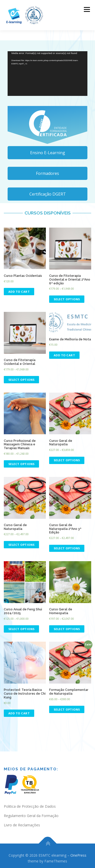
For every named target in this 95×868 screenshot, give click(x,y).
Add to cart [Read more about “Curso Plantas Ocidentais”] (19, 292)
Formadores (48, 173)
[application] (48, 74)
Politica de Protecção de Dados (30, 806)
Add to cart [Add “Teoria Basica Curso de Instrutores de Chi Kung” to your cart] (19, 713)
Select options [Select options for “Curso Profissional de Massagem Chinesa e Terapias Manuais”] (22, 464)
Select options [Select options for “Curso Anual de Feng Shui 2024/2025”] (22, 629)
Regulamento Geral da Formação (31, 816)
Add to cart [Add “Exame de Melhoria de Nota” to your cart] (64, 355)
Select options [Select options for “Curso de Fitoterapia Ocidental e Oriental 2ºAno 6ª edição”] (67, 299)
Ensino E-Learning (48, 153)
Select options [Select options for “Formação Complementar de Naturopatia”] (67, 709)
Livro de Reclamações (22, 825)
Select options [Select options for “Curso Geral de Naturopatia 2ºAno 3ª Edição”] (67, 548)
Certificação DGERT (48, 194)
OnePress (78, 855)
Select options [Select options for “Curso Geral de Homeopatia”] (67, 629)
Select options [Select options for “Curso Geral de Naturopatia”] (67, 460)
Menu (87, 9)
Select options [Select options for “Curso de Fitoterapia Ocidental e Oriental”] (22, 380)
